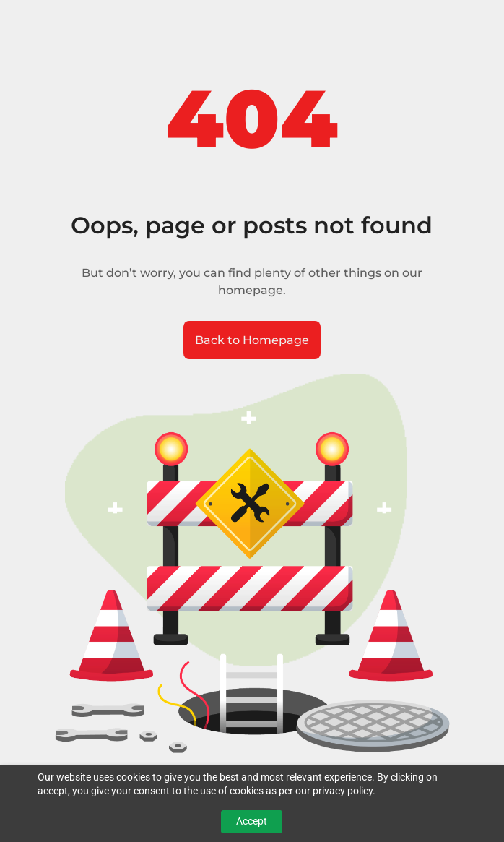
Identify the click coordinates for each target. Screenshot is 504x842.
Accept (252, 821)
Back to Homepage (252, 340)
